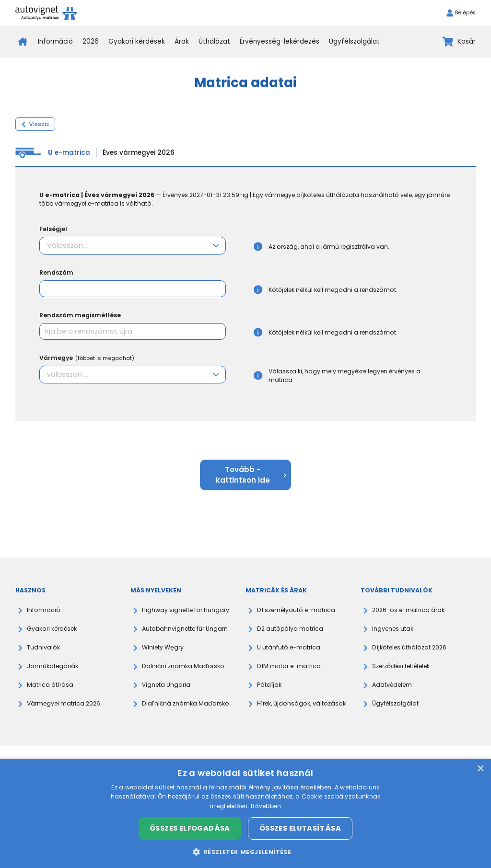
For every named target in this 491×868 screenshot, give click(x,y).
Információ (55, 41)
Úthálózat (214, 41)
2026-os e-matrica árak (408, 610)
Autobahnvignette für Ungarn (185, 629)
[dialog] (245, 813)
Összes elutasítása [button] (300, 828)
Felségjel (53, 229)
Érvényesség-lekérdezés (280, 41)
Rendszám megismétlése (80, 315)
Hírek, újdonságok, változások (301, 703)
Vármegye (87, 358)
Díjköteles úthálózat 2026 (409, 647)
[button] (246, 852)
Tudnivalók (43, 647)
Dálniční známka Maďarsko (183, 666)
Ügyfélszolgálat (354, 41)
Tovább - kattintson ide (251, 475)
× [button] (480, 769)
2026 (91, 41)
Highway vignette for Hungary (186, 610)
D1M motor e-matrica (289, 666)
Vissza (35, 124)
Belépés (461, 13)
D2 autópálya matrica (290, 629)
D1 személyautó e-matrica (296, 610)
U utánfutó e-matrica (289, 647)
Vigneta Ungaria (166, 685)
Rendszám (56, 272)
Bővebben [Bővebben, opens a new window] (266, 806)
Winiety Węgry (163, 647)
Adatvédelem (392, 685)
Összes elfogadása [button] (190, 828)
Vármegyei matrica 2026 (64, 703)
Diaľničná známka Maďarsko (186, 703)
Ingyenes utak (393, 629)
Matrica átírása (50, 685)
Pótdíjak (269, 685)
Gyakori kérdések (137, 41)
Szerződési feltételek (401, 666)
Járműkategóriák (53, 666)
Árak (182, 41)
